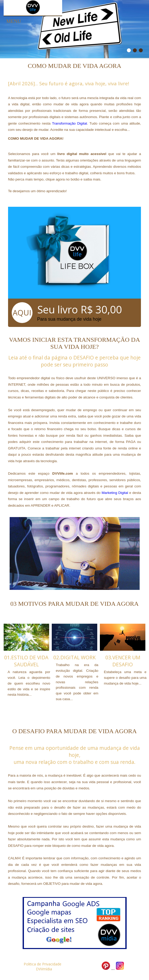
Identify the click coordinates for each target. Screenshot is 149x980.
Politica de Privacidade (43, 964)
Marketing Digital (115, 493)
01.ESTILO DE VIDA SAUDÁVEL (26, 661)
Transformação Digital (70, 123)
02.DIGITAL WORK (74, 657)
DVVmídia (44, 969)
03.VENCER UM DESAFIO (123, 661)
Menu (14, 21)
